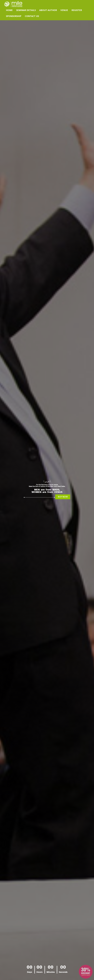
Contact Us (32, 16)
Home (9, 10)
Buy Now (63, 497)
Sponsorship (14, 16)
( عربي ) (47, 481)
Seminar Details (26, 10)
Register (77, 10)
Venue (64, 10)
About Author (48, 10)
